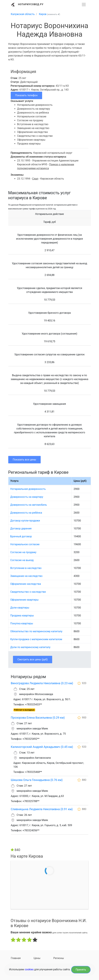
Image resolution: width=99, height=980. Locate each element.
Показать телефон (26, 95)
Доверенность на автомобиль (29, 505)
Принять (81, 970)
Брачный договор (21, 536)
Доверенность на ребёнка (26, 513)
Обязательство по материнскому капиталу (36, 631)
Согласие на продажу (23, 552)
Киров (43, 14)
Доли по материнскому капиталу (30, 647)
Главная (16, 958)
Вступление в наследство (26, 568)
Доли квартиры (20, 608)
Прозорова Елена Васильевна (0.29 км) (38, 718)
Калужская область (23, 14)
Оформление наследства (26, 584)
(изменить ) (54, 14)
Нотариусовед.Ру (31, 4)
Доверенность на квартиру (27, 497)
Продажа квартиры (22, 616)
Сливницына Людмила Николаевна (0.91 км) (42, 809)
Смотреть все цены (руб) (33, 659)
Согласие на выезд (22, 560)
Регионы (59, 958)
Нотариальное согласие (25, 544)
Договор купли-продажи (25, 521)
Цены (37, 958)
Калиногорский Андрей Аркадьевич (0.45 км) (42, 747)
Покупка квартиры (22, 623)
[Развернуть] (84, 5)
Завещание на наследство (26, 576)
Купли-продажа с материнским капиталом (36, 639)
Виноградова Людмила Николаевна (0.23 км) (42, 683)
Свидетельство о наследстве (28, 592)
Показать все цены (25, 460)
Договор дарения (21, 529)
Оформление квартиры (24, 600)
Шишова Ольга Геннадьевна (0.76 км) (37, 780)
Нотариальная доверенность (28, 489)
